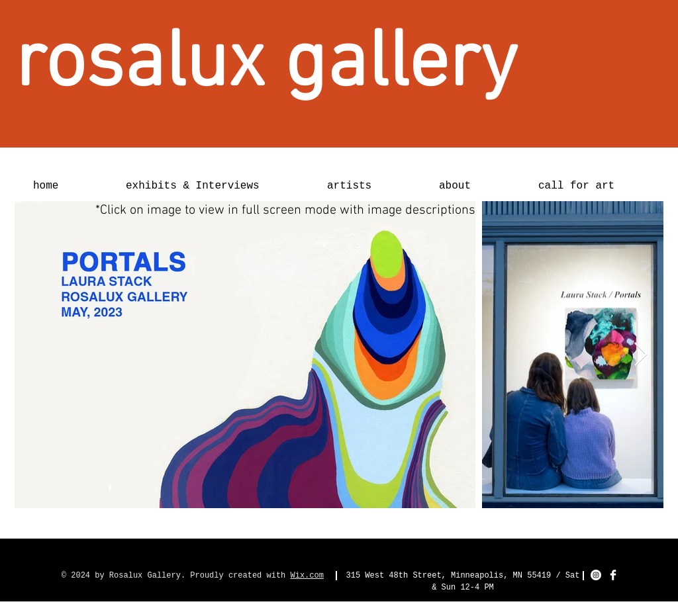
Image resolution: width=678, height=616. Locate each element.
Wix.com (307, 576)
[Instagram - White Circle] (596, 575)
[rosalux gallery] (266, 65)
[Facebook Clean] (613, 575)
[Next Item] (641, 355)
